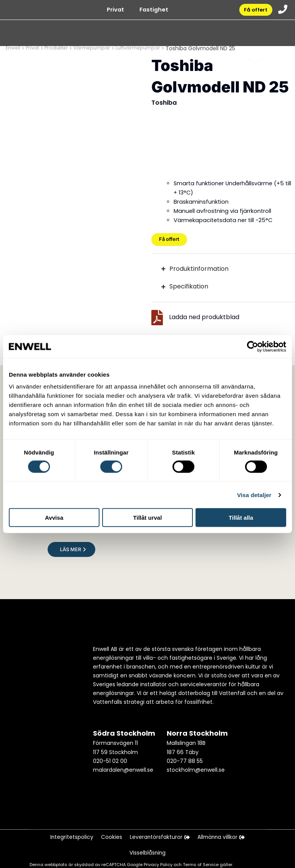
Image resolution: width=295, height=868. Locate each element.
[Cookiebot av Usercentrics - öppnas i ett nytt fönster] (253, 346)
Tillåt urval (148, 518)
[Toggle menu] (256, 56)
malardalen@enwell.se (123, 766)
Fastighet (151, 12)
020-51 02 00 (110, 757)
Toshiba (164, 103)
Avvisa (54, 518)
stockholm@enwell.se (196, 766)
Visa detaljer (254, 495)
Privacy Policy (159, 865)
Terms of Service (201, 865)
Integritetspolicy (68, 835)
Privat (112, 12)
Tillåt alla (241, 518)
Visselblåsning (148, 852)
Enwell (14, 48)
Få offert (253, 11)
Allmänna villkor (224, 835)
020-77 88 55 (185, 757)
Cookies (109, 835)
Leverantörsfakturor (160, 835)
